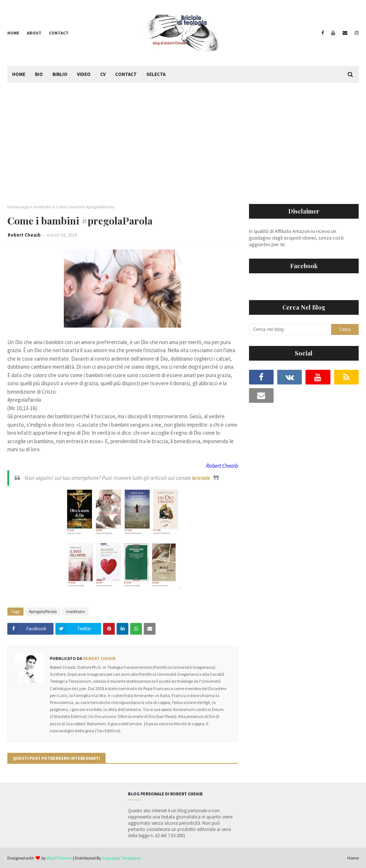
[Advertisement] (183, 138)
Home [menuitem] (19, 74)
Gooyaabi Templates (121, 858)
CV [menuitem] (103, 74)
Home (13, 33)
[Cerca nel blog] (290, 329)
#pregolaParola (43, 611)
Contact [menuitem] (126, 74)
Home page (18, 207)
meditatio (42, 207)
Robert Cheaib (24, 235)
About (34, 33)
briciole (201, 478)
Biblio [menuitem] (60, 74)
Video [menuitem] (84, 74)
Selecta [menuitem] (156, 74)
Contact (59, 33)
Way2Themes (59, 858)
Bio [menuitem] (39, 74)
